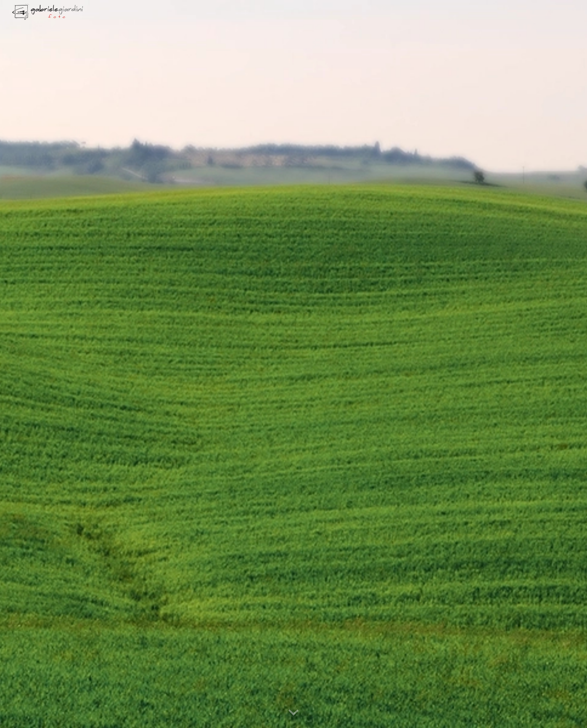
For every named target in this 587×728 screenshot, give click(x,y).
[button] (293, 713)
